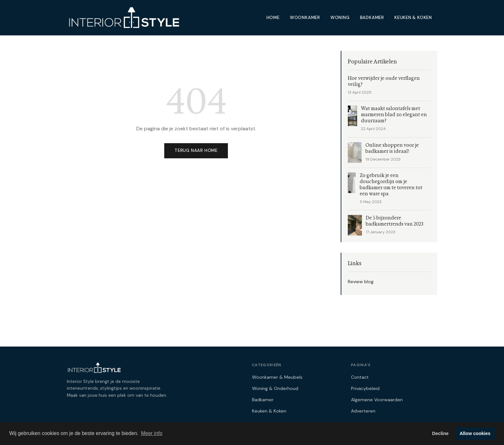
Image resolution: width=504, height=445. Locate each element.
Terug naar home (196, 150)
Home (273, 18)
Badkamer (372, 18)
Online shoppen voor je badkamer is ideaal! (392, 148)
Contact (360, 377)
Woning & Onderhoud (275, 388)
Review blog (361, 282)
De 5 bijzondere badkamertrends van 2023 (395, 221)
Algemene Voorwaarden (377, 400)
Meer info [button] (152, 433)
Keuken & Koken (413, 18)
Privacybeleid (365, 388)
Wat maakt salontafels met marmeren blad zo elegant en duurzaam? (394, 115)
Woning (340, 18)
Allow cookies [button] (475, 433)
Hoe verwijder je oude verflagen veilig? (384, 81)
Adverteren (363, 411)
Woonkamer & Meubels (277, 377)
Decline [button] (440, 433)
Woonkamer (305, 18)
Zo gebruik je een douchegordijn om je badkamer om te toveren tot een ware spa (391, 185)
